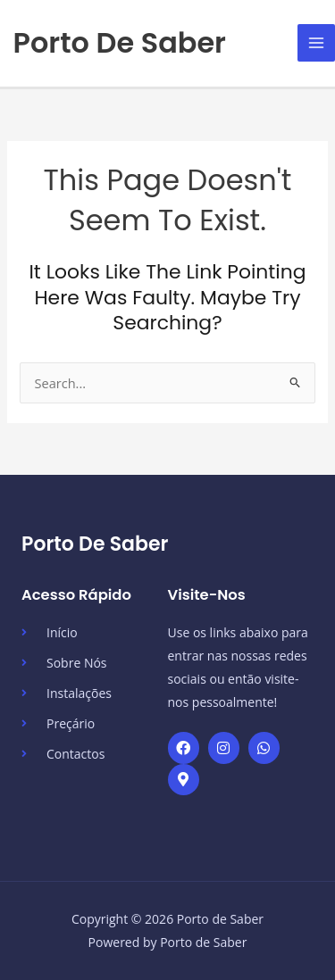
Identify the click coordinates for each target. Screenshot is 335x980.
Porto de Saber (120, 42)
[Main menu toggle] (316, 43)
